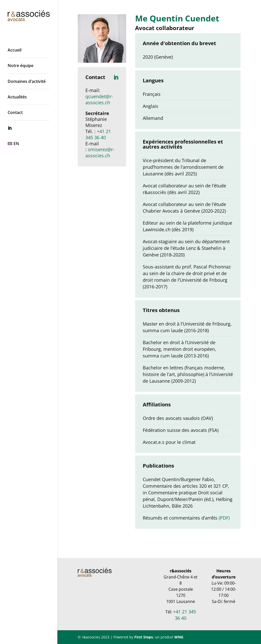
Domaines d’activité (27, 81)
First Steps (144, 637)
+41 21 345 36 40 (98, 134)
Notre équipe (21, 66)
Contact (15, 112)
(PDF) (224, 518)
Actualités (17, 97)
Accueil (15, 50)
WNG (179, 637)
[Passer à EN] (34, 144)
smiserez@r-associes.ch (100, 152)
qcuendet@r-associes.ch (99, 99)
